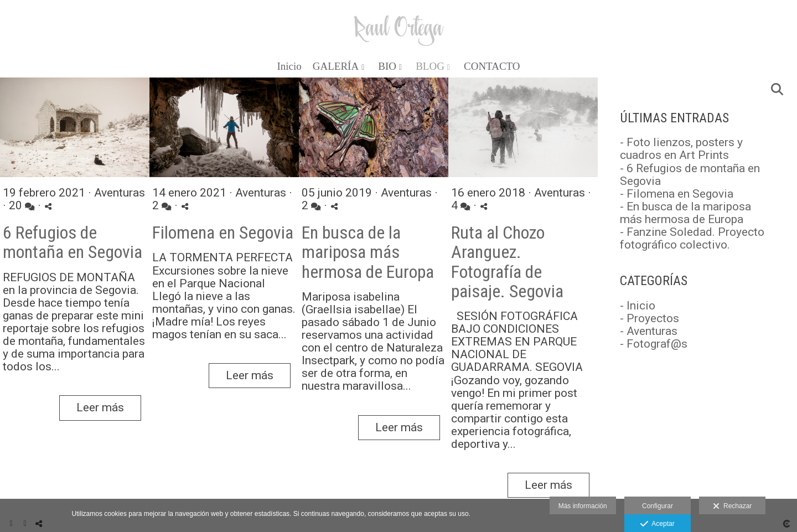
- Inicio (638, 306)
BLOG (430, 66)
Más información (583, 506)
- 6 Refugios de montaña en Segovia (690, 175)
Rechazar (732, 507)
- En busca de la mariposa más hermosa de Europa (685, 213)
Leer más (100, 407)
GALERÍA (336, 66)
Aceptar (657, 524)
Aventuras (120, 193)
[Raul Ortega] (399, 26)
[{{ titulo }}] (75, 129)
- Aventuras (649, 331)
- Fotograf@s (654, 344)
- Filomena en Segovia (677, 194)
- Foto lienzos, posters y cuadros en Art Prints (681, 149)
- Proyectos (649, 318)
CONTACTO (492, 66)
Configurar (658, 506)
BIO (387, 66)
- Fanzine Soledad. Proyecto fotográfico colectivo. (692, 238)
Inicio (289, 66)
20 (22, 206)
